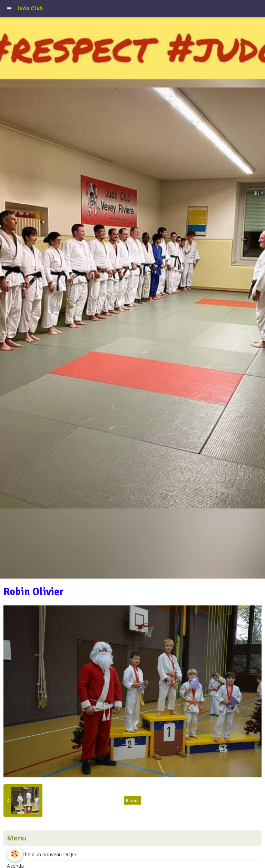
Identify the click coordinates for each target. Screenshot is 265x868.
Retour (132, 800)
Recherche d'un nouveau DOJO (41, 854)
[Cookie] (15, 854)
